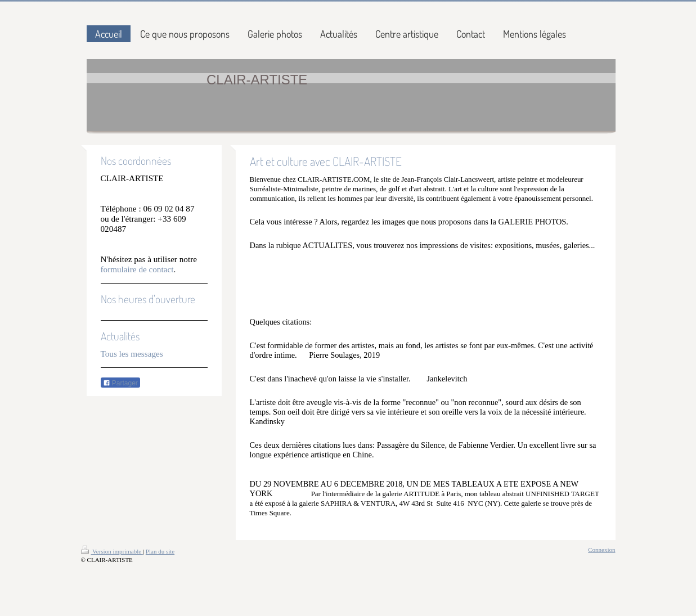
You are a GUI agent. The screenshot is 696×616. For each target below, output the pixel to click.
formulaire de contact (137, 269)
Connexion (601, 550)
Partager (120, 383)
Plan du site (160, 551)
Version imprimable (112, 551)
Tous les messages (132, 354)
